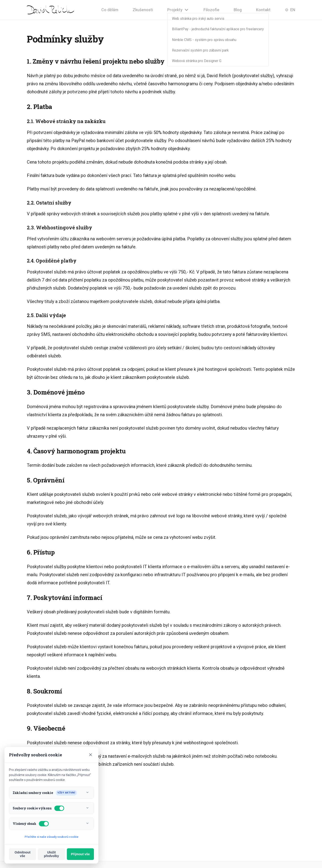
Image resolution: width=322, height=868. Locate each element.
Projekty (178, 10)
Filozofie (211, 10)
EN (290, 10)
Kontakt (263, 10)
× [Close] (91, 755)
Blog (238, 10)
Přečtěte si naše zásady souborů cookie (52, 837)
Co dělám (110, 10)
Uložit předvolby (52, 854)
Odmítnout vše (22, 854)
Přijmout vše (80, 854)
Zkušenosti (143, 10)
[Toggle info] (87, 793)
